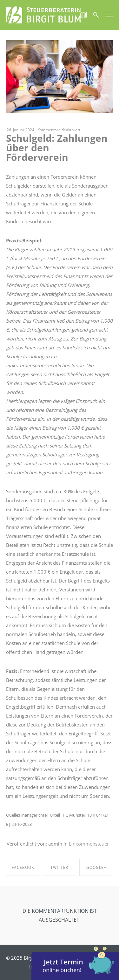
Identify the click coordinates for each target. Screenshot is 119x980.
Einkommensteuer (89, 844)
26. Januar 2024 (20, 130)
